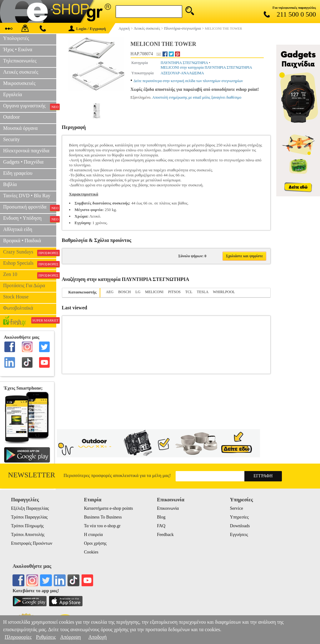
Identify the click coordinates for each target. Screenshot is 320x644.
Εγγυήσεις (239, 535)
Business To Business (103, 517)
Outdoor (11, 117)
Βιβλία (10, 184)
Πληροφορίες (18, 637)
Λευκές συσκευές (21, 72)
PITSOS (174, 292)
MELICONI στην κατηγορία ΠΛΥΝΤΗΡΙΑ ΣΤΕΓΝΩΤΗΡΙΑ (206, 67)
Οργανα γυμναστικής (30, 106)
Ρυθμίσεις (46, 637)
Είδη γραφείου (18, 173)
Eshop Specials (30, 264)
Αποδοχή (98, 637)
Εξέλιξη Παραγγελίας (30, 508)
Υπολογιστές (16, 38)
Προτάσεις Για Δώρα (24, 285)
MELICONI (154, 292)
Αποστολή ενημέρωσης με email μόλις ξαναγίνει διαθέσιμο (197, 97)
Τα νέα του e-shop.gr (102, 526)
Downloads (240, 526)
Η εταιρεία (93, 535)
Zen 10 (30, 275)
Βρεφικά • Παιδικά (22, 241)
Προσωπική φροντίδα (30, 208)
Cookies (91, 552)
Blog (161, 517)
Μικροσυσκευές (19, 83)
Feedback (165, 535)
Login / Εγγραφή (87, 29)
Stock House (16, 297)
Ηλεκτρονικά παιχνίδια (26, 151)
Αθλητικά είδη (18, 229)
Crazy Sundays (30, 253)
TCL (189, 292)
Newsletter (32, 475)
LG (138, 292)
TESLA (203, 292)
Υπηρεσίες (239, 517)
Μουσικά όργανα (20, 128)
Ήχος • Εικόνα (18, 49)
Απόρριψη (70, 637)
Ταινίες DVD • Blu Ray (27, 196)
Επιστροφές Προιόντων (32, 543)
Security (11, 139)
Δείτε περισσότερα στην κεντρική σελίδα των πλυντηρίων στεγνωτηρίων (188, 81)
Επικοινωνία (168, 508)
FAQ (161, 526)
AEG (110, 292)
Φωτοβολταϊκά (18, 308)
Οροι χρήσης (95, 543)
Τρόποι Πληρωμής (27, 526)
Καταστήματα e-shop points (109, 508)
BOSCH (124, 292)
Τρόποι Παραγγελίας (29, 517)
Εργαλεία (12, 94)
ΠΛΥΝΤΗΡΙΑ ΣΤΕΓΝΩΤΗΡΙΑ (184, 63)
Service (237, 508)
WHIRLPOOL (224, 292)
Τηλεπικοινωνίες (20, 61)
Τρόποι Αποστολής (28, 535)
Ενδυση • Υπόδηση (30, 219)
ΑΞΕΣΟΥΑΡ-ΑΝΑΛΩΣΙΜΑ (182, 73)
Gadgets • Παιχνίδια (23, 162)
